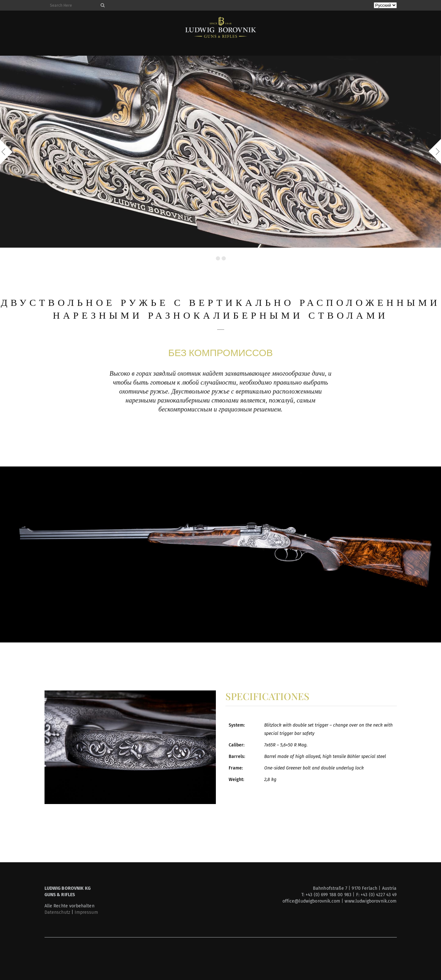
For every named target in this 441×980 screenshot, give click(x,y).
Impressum (86, 912)
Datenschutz (57, 912)
